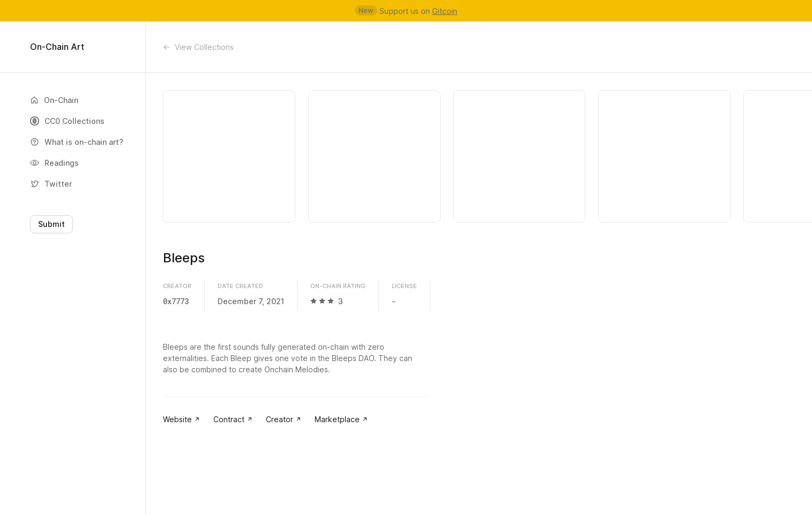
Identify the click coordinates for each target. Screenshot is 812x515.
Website (182, 419)
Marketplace (341, 419)
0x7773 (176, 301)
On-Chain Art (57, 47)
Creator (284, 419)
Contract (233, 419)
